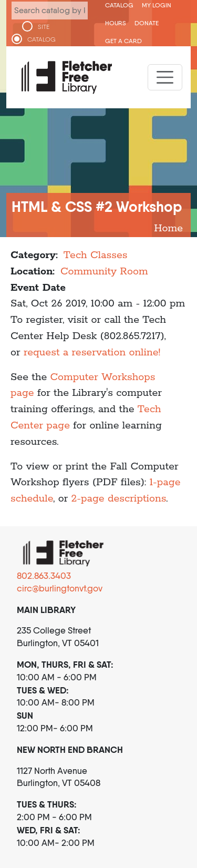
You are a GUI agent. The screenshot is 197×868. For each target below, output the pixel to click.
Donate (147, 23)
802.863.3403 (44, 576)
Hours (116, 23)
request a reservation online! (92, 353)
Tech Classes (96, 255)
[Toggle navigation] (165, 77)
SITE (44, 27)
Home (168, 228)
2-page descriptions (119, 499)
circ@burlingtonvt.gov (60, 588)
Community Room (104, 272)
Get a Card (123, 41)
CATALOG (42, 39)
